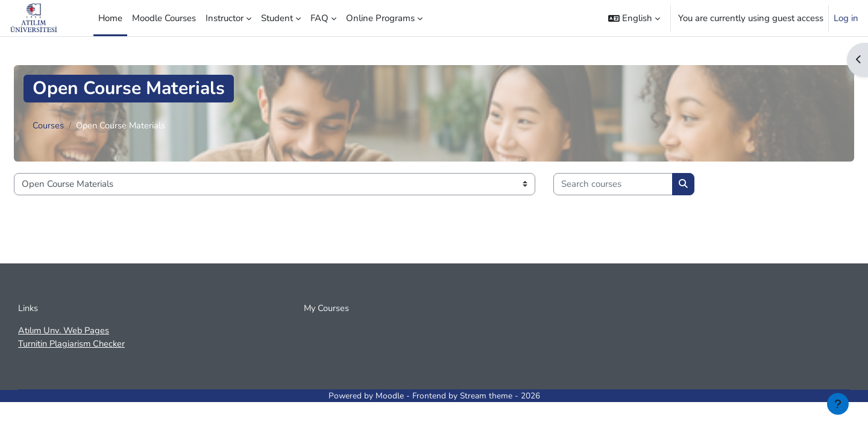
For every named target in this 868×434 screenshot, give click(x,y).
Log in (846, 18)
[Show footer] (838, 404)
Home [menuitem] (110, 18)
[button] (634, 18)
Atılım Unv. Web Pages (65, 332)
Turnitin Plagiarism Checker (73, 345)
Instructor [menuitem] (225, 18)
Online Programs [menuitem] (380, 18)
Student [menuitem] (277, 18)
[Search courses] (613, 184)
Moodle (390, 397)
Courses (48, 126)
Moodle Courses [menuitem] (164, 18)
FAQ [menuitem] (319, 18)
